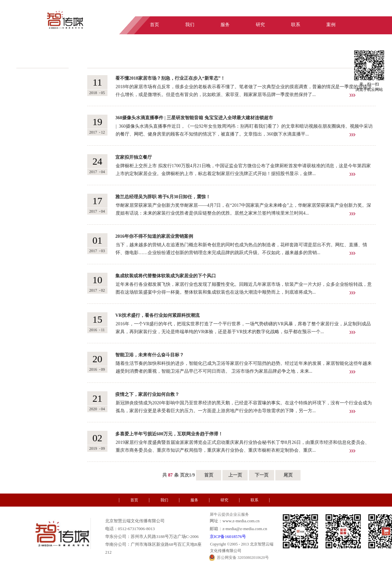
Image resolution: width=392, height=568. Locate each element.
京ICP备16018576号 (228, 536)
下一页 (262, 475)
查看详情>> (352, 95)
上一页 (235, 475)
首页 (209, 475)
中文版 (350, 11)
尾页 (288, 475)
